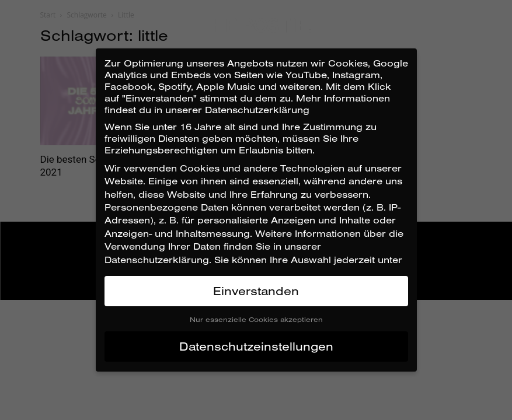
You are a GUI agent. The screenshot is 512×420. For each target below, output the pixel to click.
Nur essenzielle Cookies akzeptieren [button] (256, 319)
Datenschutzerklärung (157, 260)
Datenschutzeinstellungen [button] (256, 346)
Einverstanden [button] (256, 291)
